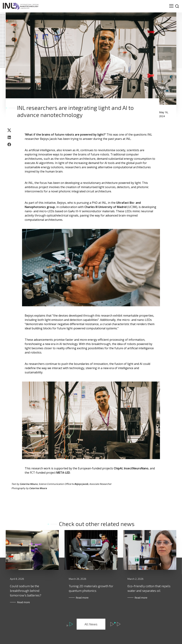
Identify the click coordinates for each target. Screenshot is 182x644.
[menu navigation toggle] (171, 6)
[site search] (177, 6)
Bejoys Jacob (81, 484)
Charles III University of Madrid (105, 207)
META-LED (63, 473)
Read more (25, 602)
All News (91, 624)
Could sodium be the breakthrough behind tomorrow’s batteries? (26, 591)
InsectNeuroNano (136, 468)
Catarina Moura (29, 484)
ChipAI (118, 468)
